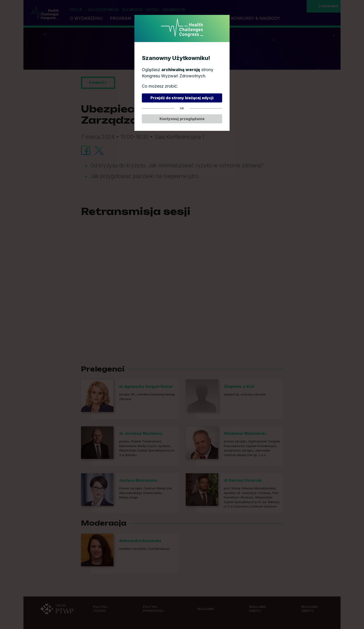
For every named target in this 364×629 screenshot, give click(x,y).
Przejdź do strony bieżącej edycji (182, 98)
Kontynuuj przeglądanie (182, 119)
